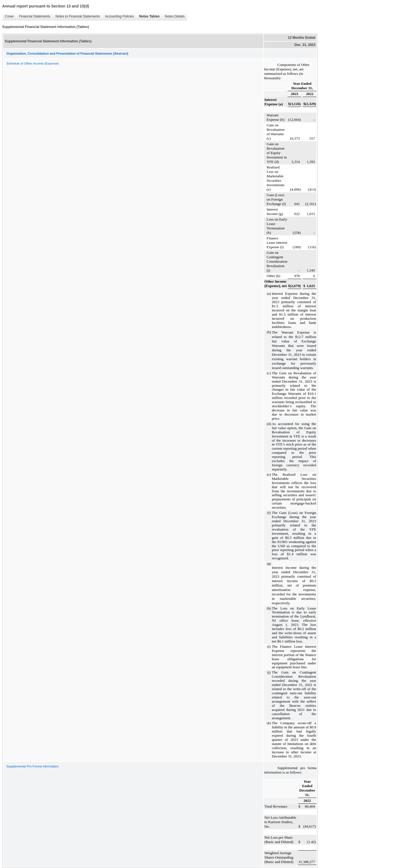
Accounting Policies (118, 16)
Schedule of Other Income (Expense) (33, 63)
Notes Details (173, 16)
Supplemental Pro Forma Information (33, 766)
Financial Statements (33, 16)
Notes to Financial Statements (76, 16)
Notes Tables (148, 16)
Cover (8, 16)
